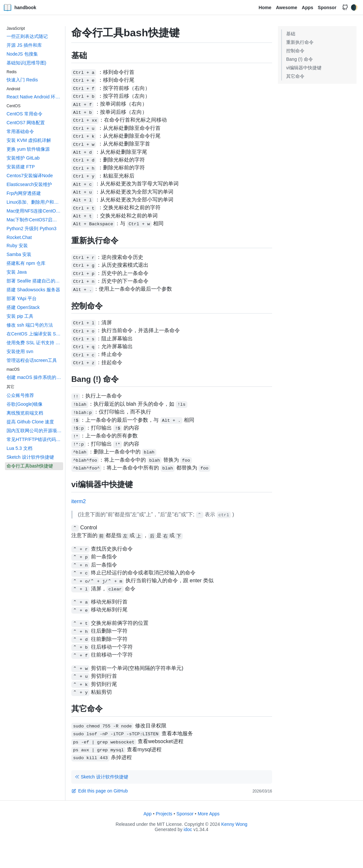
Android (13, 89)
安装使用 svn (20, 351)
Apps (308, 8)
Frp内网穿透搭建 (24, 193)
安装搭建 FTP (21, 167)
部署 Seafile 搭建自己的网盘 (35, 281)
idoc (188, 829)
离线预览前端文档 (25, 413)
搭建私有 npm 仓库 (26, 263)
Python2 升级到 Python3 (32, 229)
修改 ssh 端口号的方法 (30, 325)
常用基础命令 (20, 131)
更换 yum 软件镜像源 (28, 149)
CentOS (14, 106)
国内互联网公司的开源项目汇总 (35, 431)
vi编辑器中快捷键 (304, 68)
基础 (291, 34)
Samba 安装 (19, 254)
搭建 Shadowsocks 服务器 (33, 290)
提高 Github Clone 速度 (30, 422)
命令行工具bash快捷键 (30, 466)
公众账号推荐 (20, 395)
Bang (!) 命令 (300, 59)
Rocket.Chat (19, 237)
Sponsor (327, 8)
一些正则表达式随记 (27, 36)
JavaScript (16, 28)
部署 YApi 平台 (22, 298)
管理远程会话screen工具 (32, 360)
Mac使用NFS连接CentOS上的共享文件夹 (35, 211)
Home (265, 8)
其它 (10, 387)
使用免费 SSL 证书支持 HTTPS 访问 (35, 343)
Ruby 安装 (17, 246)
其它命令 (295, 76)
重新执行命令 (300, 42)
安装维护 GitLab (23, 158)
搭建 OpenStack (23, 307)
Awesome (287, 8)
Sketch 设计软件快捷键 (30, 457)
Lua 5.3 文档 (19, 448)
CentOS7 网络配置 (26, 123)
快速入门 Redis (22, 80)
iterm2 (78, 501)
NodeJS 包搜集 (22, 54)
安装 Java (17, 272)
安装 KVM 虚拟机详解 (29, 140)
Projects (164, 814)
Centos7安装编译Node (30, 176)
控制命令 (295, 51)
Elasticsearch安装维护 (29, 184)
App (148, 814)
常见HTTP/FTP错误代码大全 (35, 439)
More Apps (208, 814)
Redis (12, 72)
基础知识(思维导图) (26, 63)
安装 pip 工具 (20, 316)
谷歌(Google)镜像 (25, 404)
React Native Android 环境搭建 (35, 97)
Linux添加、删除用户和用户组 (35, 202)
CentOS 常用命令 (25, 114)
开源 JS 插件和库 (24, 45)
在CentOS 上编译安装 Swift (35, 334)
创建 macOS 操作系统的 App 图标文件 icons (35, 377)
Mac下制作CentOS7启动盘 (34, 220)
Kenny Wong (234, 824)
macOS (13, 369)
